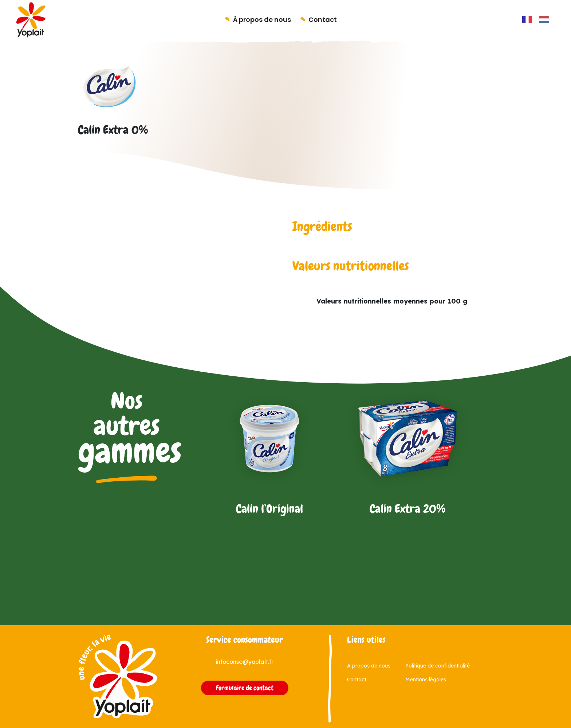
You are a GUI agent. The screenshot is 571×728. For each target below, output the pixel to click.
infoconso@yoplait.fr (245, 662)
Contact (323, 19)
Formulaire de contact (245, 688)
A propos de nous (369, 666)
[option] (546, 20)
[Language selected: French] (539, 19)
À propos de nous (262, 19)
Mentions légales (426, 680)
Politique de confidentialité (438, 666)
